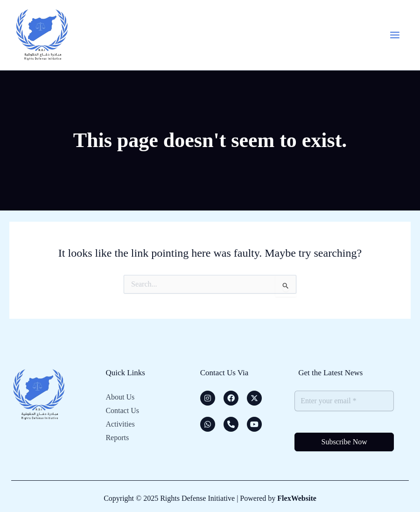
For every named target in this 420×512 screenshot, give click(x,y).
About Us (120, 397)
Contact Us (122, 410)
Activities (120, 423)
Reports (117, 436)
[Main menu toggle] (394, 35)
